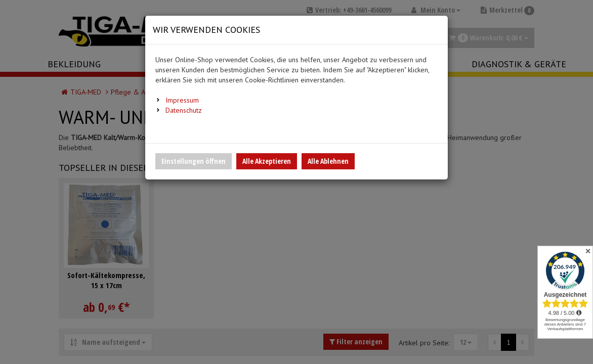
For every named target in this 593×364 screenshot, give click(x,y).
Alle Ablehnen (328, 161)
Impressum (182, 100)
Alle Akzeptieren (267, 161)
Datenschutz (184, 110)
